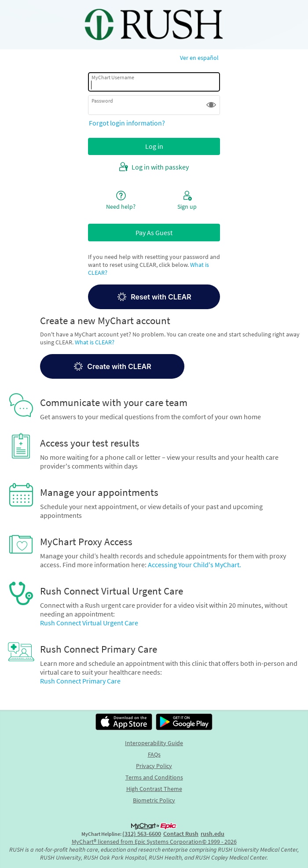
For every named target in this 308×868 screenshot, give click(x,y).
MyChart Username (113, 77)
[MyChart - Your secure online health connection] (154, 25)
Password (102, 101)
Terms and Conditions (154, 777)
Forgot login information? (127, 123)
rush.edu (213, 834)
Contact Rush (181, 834)
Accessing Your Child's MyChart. (194, 565)
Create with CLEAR (112, 366)
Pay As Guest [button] (154, 233)
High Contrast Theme (154, 789)
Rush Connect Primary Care (80, 681)
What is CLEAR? (95, 342)
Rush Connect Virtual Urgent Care (89, 623)
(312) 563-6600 (142, 834)
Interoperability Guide (154, 743)
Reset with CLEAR (154, 297)
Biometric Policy (154, 800)
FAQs (154, 754)
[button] (211, 105)
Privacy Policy (154, 766)
